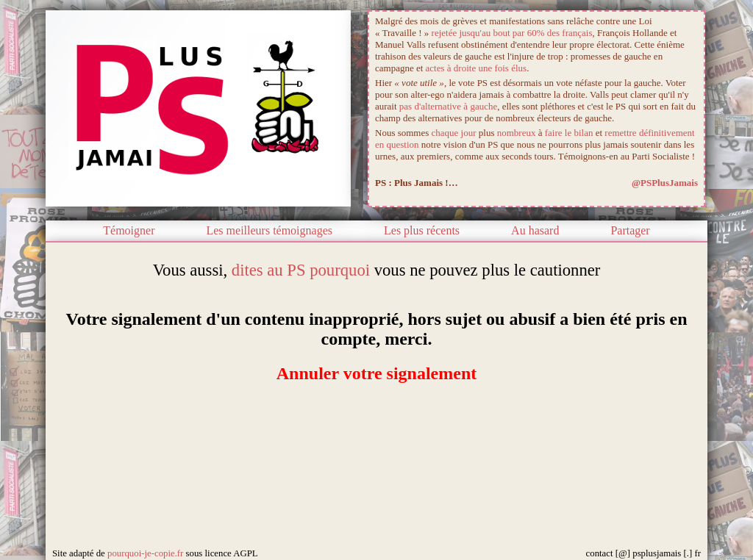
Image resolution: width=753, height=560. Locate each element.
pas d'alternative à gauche (448, 106)
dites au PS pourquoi (301, 270)
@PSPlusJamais (665, 183)
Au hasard (535, 230)
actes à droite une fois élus (477, 68)
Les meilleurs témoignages (269, 230)
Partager (630, 230)
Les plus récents (422, 230)
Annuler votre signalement (376, 373)
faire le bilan (569, 133)
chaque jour (454, 133)
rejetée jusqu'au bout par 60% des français (512, 33)
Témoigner (129, 230)
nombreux (517, 133)
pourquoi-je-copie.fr (145, 553)
